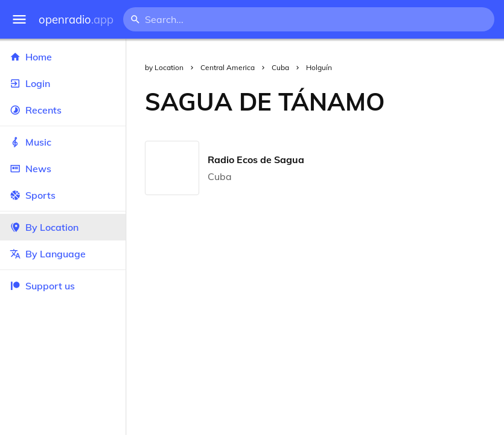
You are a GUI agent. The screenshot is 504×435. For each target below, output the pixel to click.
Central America (228, 67)
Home (63, 57)
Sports (63, 195)
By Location (63, 227)
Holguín (319, 67)
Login (63, 83)
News (63, 169)
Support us (42, 286)
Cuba (280, 67)
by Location (164, 67)
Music (63, 142)
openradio (76, 20)
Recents (63, 110)
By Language (63, 254)
